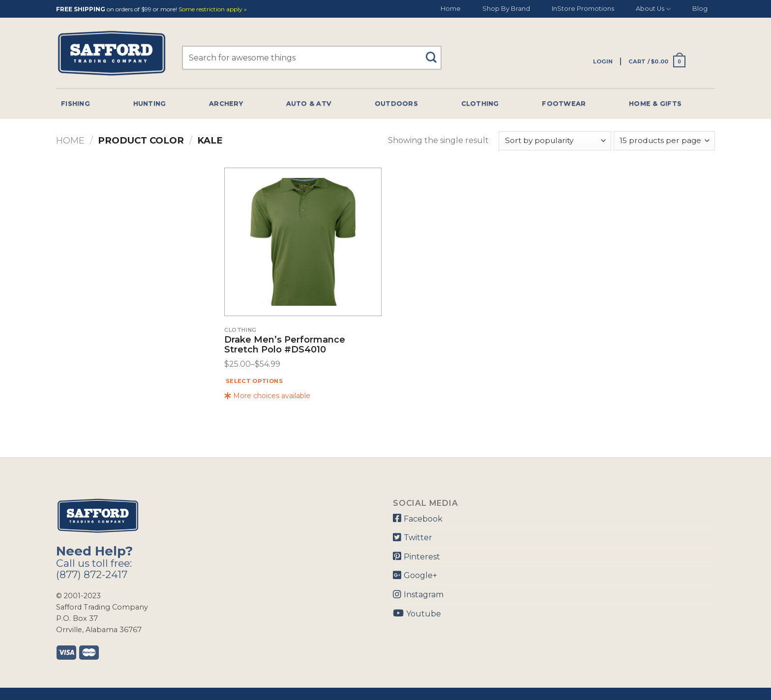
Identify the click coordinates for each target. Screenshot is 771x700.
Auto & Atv (309, 103)
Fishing (75, 103)
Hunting (150, 103)
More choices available (267, 396)
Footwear (564, 103)
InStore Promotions (583, 9)
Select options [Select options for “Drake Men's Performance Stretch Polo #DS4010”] (254, 381)
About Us (653, 9)
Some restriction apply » (213, 10)
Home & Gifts (655, 103)
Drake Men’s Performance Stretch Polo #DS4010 (285, 345)
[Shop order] (555, 141)
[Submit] (435, 53)
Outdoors (396, 103)
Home (451, 9)
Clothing (480, 103)
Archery (226, 103)
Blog (700, 9)
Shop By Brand (506, 9)
